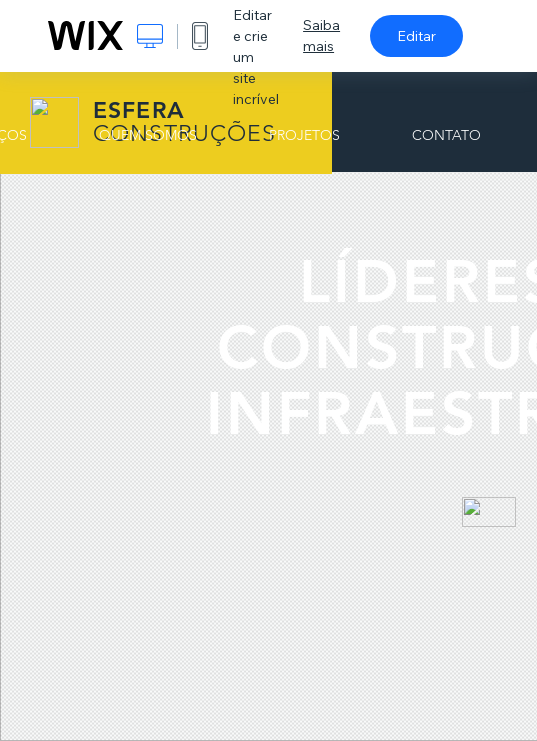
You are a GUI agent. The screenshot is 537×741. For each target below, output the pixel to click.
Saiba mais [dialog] (321, 35)
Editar (416, 36)
